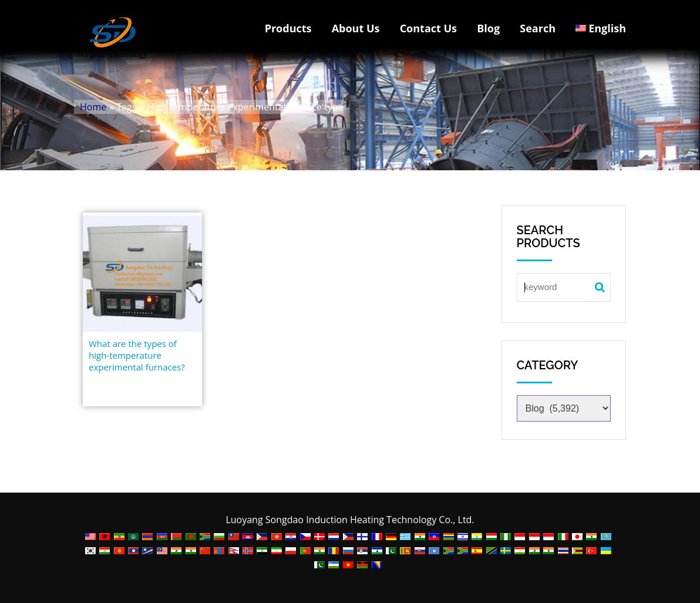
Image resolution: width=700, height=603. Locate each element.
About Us (356, 28)
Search (538, 28)
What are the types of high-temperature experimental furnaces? (137, 355)
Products (288, 28)
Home (93, 107)
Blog (488, 28)
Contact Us (428, 28)
